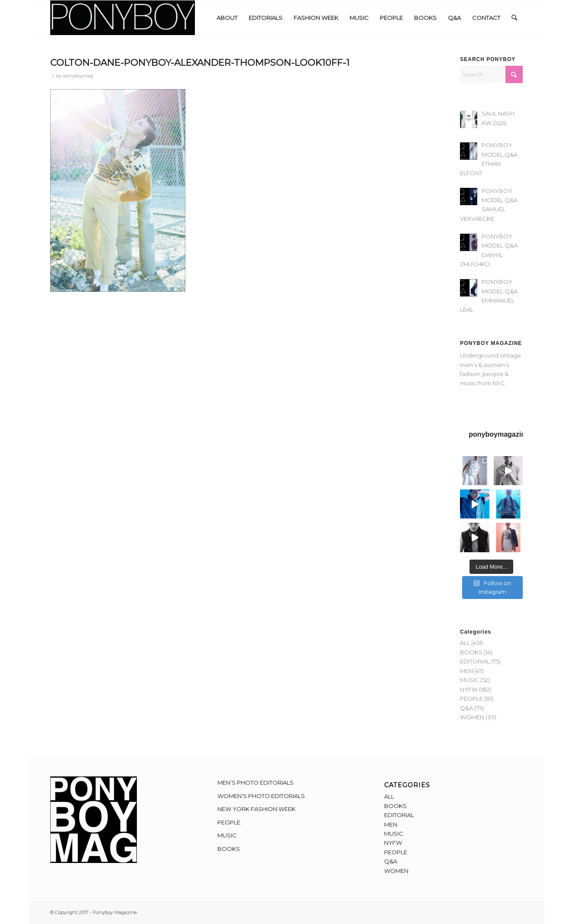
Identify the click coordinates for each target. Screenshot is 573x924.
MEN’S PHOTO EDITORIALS (256, 782)
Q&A (466, 708)
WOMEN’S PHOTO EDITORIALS (261, 796)
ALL (465, 643)
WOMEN (472, 717)
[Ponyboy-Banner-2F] (123, 18)
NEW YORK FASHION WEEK (256, 809)
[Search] (514, 18)
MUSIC (469, 680)
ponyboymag (78, 76)
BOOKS (471, 652)
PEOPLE (471, 699)
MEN (466, 671)
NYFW (469, 689)
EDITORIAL (475, 661)
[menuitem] (227, 18)
